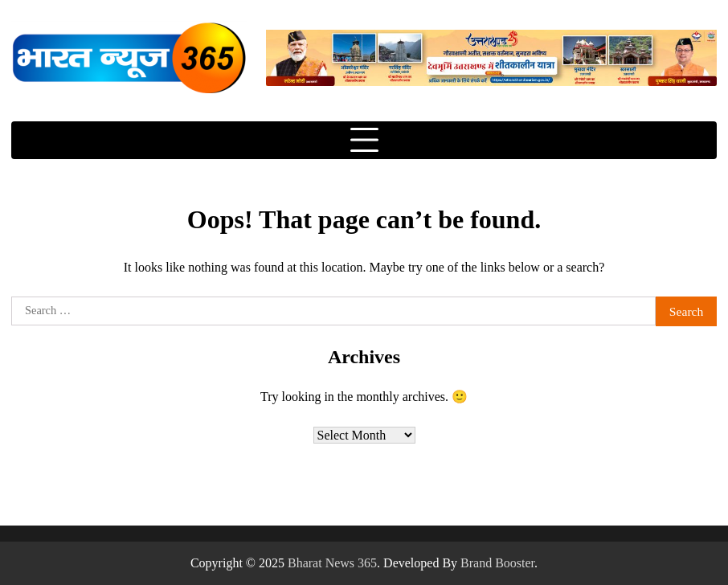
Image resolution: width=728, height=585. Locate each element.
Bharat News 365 (332, 563)
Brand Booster (497, 563)
